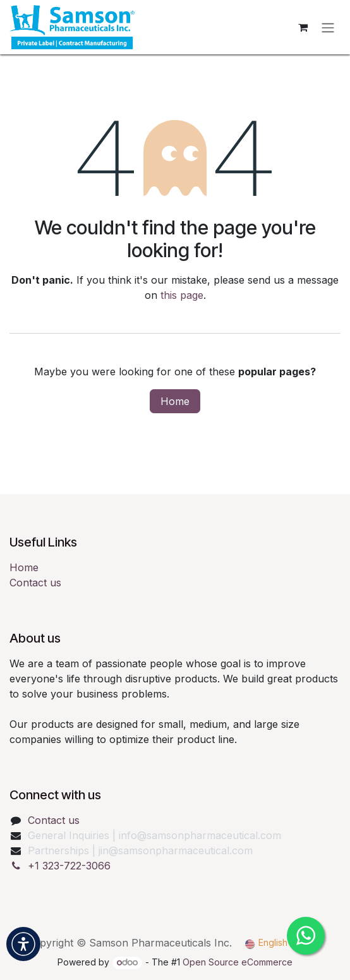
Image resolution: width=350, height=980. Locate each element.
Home (175, 401)
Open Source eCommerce (238, 962)
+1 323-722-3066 (69, 866)
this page (182, 295)
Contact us (35, 583)
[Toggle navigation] (328, 27)
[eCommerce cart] (303, 27)
